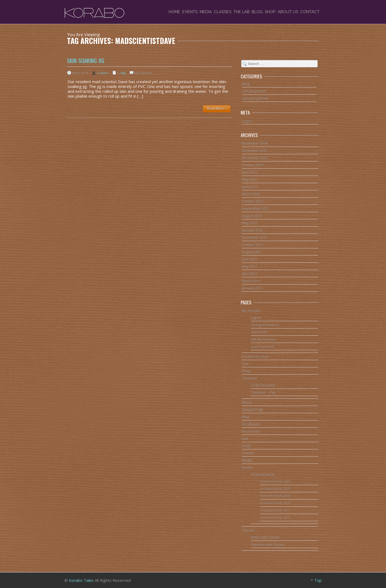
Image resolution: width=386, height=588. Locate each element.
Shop (270, 12)
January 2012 (252, 230)
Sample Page (253, 409)
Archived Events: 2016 (275, 481)
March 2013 (251, 194)
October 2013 (253, 165)
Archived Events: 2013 (275, 503)
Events (190, 12)
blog (123, 73)
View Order (259, 332)
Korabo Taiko (81, 580)
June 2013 (250, 172)
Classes (223, 12)
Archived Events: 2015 (275, 489)
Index (246, 446)
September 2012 (255, 208)
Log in (246, 121)
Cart (245, 364)
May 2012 (249, 223)
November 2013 (255, 158)
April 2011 (250, 273)
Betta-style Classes (266, 537)
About (247, 402)
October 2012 (253, 201)
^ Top (316, 580)
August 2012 (252, 216)
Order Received (263, 385)
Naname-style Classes (268, 544)
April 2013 (250, 187)
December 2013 (254, 150)
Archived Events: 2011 (275, 510)
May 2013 (249, 179)
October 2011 (253, 245)
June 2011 (250, 259)
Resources (250, 431)
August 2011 (252, 252)
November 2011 (255, 237)
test (245, 438)
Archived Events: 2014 (275, 496)
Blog (257, 12)
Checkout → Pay (263, 392)
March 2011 (251, 281)
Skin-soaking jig (86, 60)
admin (104, 73)
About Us (288, 12)
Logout (256, 317)
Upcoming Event (255, 98)
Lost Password (262, 346)
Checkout (249, 378)
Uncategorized (254, 91)
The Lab (242, 12)
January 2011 (252, 288)
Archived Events (263, 474)
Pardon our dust (255, 356)
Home (174, 12)
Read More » (217, 108)
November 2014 (255, 143)
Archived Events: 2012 (275, 517)
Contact (310, 12)
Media (206, 12)
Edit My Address (263, 339)
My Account (251, 310)
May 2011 (249, 266)
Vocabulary (251, 424)
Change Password (265, 325)
